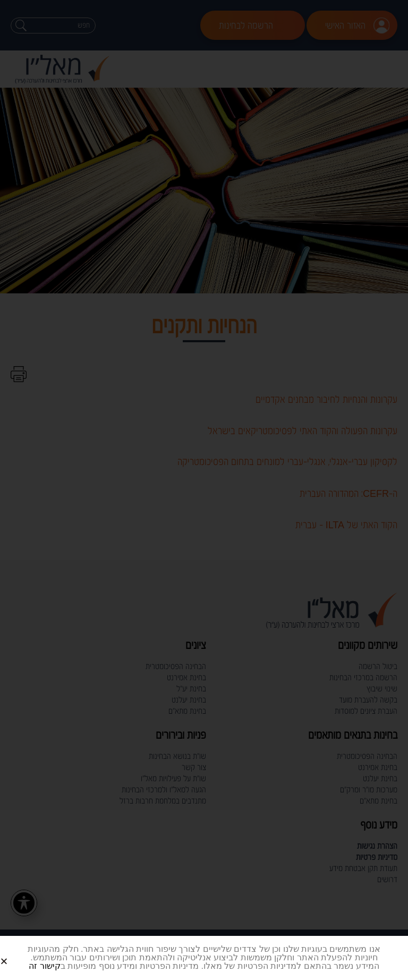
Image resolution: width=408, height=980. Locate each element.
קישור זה (44, 966)
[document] (204, 490)
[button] (17, 953)
